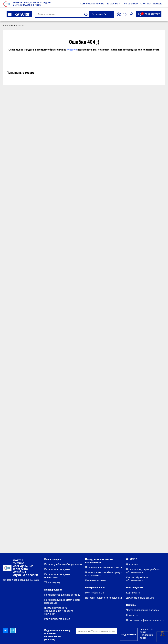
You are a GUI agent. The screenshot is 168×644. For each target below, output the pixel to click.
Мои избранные (94, 593)
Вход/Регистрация (132, 14)
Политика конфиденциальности (145, 620)
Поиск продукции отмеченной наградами (62, 601)
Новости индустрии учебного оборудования (143, 571)
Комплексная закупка (92, 4)
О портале (132, 564)
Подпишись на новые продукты (104, 567)
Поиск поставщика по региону (62, 595)
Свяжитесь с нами (96, 580)
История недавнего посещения (103, 598)
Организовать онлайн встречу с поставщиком (104, 574)
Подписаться (129, 634)
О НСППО (146, 4)
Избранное (125, 14)
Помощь (158, 4)
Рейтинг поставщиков (57, 619)
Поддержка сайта (146, 636)
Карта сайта (133, 593)
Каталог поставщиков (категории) (57, 576)
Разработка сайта (146, 631)
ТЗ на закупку (149, 14)
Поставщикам (130, 4)
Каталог (19, 14)
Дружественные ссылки (140, 598)
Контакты (132, 615)
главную (72, 50)
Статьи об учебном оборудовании (137, 579)
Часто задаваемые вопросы (143, 610)
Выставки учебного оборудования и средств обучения (59, 611)
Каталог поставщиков (57, 569)
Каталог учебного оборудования (63, 564)
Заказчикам (113, 4)
